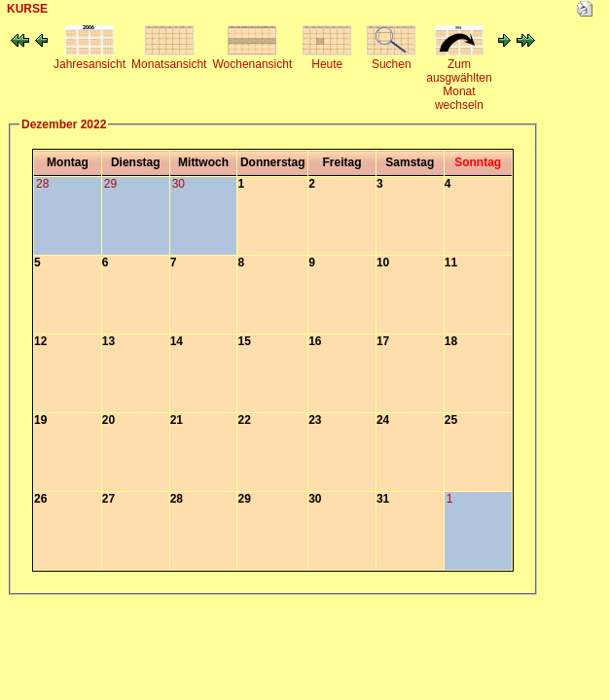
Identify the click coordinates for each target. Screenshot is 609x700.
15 (244, 341)
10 (383, 262)
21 (177, 420)
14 (177, 341)
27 (108, 499)
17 (383, 341)
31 (383, 499)
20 (108, 420)
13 (108, 341)
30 (315, 499)
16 (315, 341)
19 (40, 420)
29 (244, 499)
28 (177, 499)
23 (315, 420)
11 (451, 262)
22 (244, 420)
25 (451, 420)
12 (40, 341)
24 (383, 420)
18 (451, 341)
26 (40, 499)
